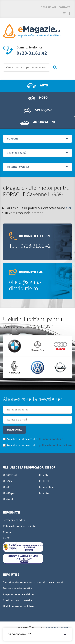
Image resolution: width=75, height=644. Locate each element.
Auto (38, 86)
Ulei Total (43, 481)
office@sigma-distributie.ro (25, 285)
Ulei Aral (8, 499)
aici (68, 208)
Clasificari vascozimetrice (18, 600)
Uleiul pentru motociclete (18, 606)
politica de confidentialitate (55, 445)
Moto (38, 98)
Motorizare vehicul (18, 167)
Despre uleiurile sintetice (18, 588)
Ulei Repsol (10, 493)
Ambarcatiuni (38, 122)
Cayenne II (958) (16, 153)
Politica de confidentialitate (19, 526)
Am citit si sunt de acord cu (33, 439)
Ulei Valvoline (45, 487)
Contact (64, 7)
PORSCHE (13, 139)
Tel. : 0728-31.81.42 (30, 246)
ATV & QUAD (38, 110)
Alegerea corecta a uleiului (19, 594)
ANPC (6, 538)
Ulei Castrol (10, 475)
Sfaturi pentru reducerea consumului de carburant (33, 582)
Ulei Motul (43, 493)
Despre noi (48, 7)
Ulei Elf (7, 487)
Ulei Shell (9, 481)
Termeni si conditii (14, 520)
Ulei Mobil (43, 475)
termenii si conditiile (51, 439)
